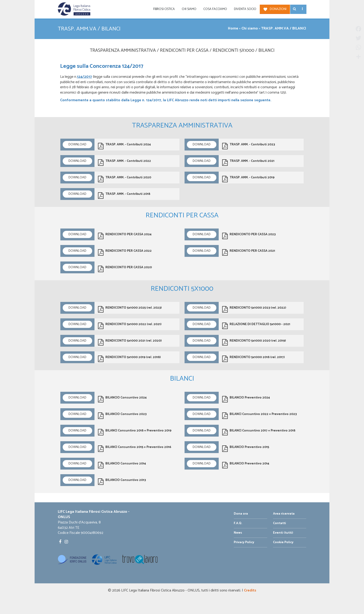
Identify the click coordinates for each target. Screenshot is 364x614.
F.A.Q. (238, 523)
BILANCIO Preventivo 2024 (246, 399)
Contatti (279, 523)
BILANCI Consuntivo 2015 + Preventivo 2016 (135, 448)
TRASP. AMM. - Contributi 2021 (248, 162)
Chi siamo (189, 9)
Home (233, 28)
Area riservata (284, 514)
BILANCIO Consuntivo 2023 (122, 415)
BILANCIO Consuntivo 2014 (122, 465)
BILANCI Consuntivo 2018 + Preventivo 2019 (135, 432)
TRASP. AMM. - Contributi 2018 (124, 195)
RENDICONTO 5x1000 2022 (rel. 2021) (130, 325)
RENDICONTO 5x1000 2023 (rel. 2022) (254, 309)
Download (77, 145)
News (238, 533)
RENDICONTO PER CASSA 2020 (125, 268)
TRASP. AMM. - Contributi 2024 (124, 146)
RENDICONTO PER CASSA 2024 (125, 235)
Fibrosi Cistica (164, 9)
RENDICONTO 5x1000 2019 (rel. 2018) (129, 358)
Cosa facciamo (215, 9)
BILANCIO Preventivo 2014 (246, 465)
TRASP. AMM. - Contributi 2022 (124, 162)
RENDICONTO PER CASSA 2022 (125, 252)
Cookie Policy (283, 542)
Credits (250, 590)
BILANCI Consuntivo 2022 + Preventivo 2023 (259, 415)
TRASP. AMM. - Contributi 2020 (125, 179)
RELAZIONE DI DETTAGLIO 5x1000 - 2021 (256, 325)
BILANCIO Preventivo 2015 (246, 448)
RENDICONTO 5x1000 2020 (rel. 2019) (254, 342)
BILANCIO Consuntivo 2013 (122, 481)
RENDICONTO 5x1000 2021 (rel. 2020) (130, 342)
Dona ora (241, 514)
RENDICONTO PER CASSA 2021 (249, 252)
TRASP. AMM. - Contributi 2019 (248, 179)
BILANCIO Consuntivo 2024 (122, 399)
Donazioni (278, 9)
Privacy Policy (244, 542)
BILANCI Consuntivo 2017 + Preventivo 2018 (259, 432)
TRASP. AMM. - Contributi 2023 (249, 146)
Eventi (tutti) (283, 533)
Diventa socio (245, 9)
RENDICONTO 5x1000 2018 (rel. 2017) (253, 358)
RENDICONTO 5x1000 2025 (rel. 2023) (130, 309)
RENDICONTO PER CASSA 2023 (249, 235)
